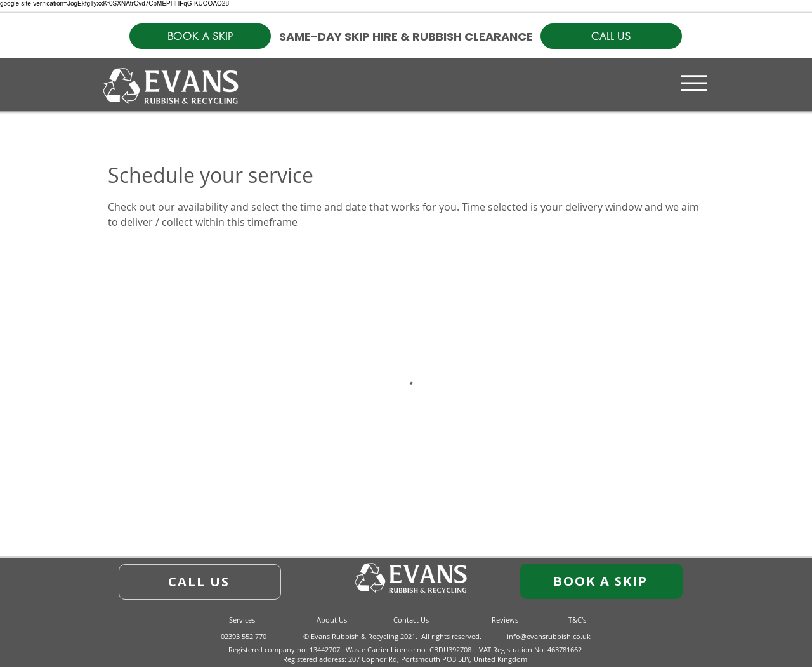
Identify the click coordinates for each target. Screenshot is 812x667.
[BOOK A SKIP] (200, 36)
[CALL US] (611, 36)
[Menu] (694, 83)
